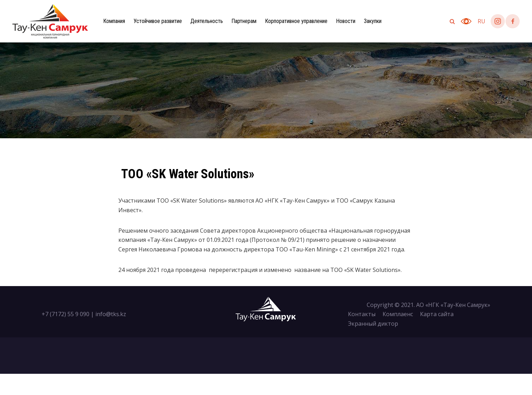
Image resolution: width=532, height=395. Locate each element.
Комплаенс (398, 314)
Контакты (362, 314)
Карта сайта (437, 314)
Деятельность (207, 21)
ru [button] (481, 21)
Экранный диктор (373, 324)
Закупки (373, 21)
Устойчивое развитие (158, 21)
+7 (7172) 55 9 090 (66, 314)
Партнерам (244, 21)
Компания (114, 21)
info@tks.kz (111, 314)
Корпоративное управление (296, 21)
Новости (346, 21)
